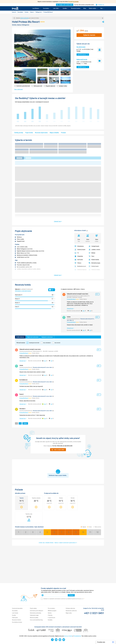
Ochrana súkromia (70, 608)
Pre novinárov (51, 608)
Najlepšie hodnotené (47, 337)
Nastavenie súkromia (71, 611)
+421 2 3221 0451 (94, 613)
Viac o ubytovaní (18, 89)
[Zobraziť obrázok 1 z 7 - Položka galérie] (25, 76)
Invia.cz (66, 636)
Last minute (15, 613)
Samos (32, 12)
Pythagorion (39, 12)
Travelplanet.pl (77, 636)
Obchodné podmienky (36, 613)
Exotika (14, 615)
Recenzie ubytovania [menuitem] (41, 133)
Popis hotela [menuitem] (29, 133)
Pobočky (50, 615)
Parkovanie (15, 618)
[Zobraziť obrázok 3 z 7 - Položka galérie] (54, 72)
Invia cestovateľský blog (36, 620)
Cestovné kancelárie (17, 608)
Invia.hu (70, 636)
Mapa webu (69, 613)
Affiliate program (52, 611)
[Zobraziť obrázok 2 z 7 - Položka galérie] (42, 72)
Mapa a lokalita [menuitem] (54, 133)
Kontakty (50, 620)
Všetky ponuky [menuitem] (19, 133)
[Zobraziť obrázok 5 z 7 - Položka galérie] (42, 80)
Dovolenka (20, 12)
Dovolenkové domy (17, 622)
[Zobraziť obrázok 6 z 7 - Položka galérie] (54, 80)
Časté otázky (33, 608)
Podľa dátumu (20, 337)
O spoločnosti (51, 618)
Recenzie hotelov (76, 8)
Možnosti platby (34, 618)
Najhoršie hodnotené (33, 337)
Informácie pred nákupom (36, 611)
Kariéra (50, 613)
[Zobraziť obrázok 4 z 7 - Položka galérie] (66, 72)
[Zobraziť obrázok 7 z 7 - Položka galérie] (66, 80)
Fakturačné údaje (34, 615)
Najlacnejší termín (82, 59)
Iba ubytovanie (81, 47)
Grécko (27, 12)
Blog (85, 8)
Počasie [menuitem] (63, 133)
